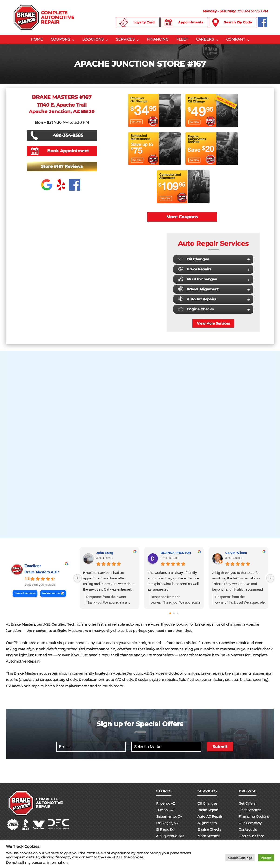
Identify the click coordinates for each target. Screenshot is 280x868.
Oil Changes (214, 259)
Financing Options (254, 816)
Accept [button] (266, 858)
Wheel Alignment (214, 289)
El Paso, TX (165, 829)
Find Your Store (251, 836)
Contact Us (248, 829)
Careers (205, 39)
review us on (51, 593)
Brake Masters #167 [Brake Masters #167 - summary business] (42, 572)
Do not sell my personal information (37, 863)
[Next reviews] (270, 578)
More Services (209, 836)
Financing (158, 39)
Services (125, 39)
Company (236, 39)
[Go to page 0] (170, 613)
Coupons (60, 39)
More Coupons (182, 217)
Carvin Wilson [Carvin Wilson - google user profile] (236, 553)
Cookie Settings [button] (240, 858)
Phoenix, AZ (166, 803)
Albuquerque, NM (170, 836)
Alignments (207, 823)
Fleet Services (250, 810)
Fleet (182, 39)
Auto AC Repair (210, 816)
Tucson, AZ (165, 810)
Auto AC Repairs (214, 299)
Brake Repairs (214, 269)
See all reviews (25, 593)
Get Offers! (247, 803)
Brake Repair (208, 810)
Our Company (250, 823)
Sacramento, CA (169, 816)
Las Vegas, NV (167, 823)
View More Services (213, 323)
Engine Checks (214, 309)
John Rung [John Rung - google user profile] (105, 553)
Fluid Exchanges (214, 279)
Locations (93, 39)
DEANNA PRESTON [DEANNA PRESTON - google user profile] (176, 553)
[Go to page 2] (178, 613)
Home (37, 39)
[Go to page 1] (174, 613)
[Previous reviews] (78, 578)
